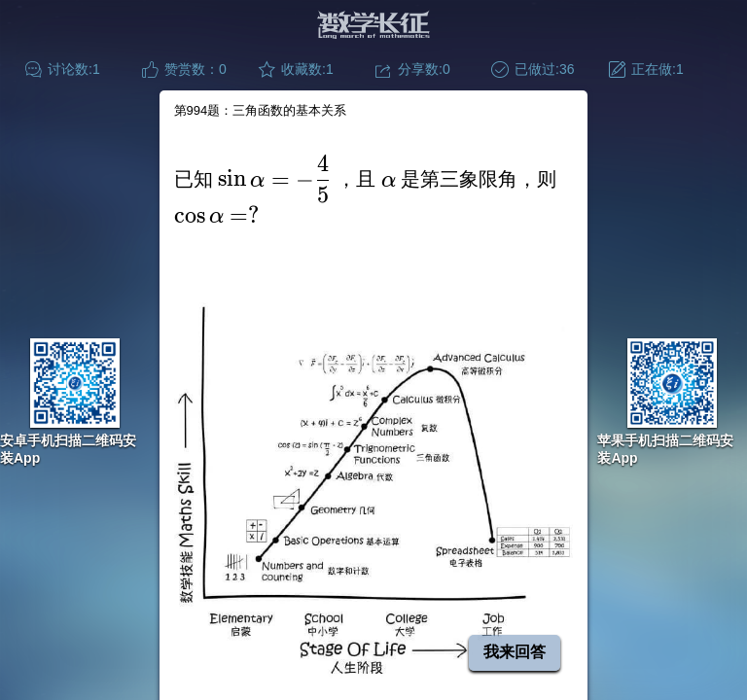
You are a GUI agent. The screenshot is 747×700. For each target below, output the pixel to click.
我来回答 (515, 652)
